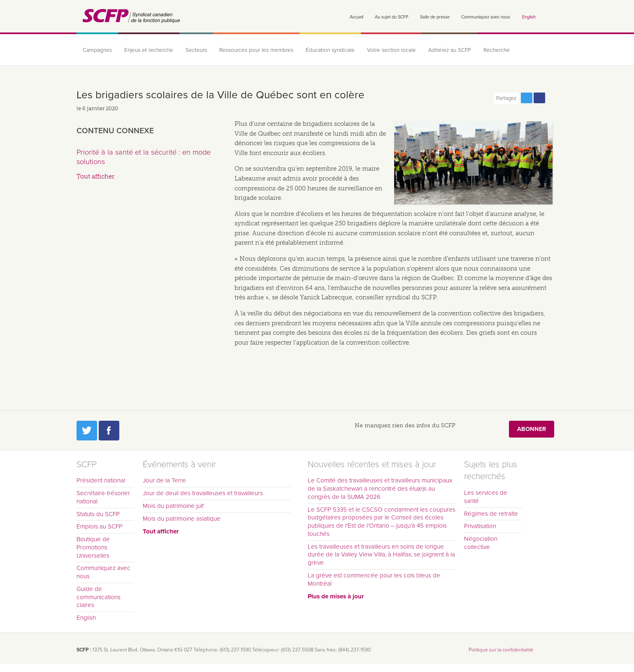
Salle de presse (435, 17)
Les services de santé (486, 497)
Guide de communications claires (99, 597)
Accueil (356, 17)
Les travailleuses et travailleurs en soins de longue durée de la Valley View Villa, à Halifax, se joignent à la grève (381, 555)
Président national (101, 480)
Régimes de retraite (491, 514)
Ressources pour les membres (256, 50)
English (529, 17)
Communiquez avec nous (486, 17)
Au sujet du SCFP (391, 17)
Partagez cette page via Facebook (539, 98)
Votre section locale (391, 50)
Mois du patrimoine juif (173, 506)
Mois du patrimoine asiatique (182, 519)
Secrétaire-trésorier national (103, 497)
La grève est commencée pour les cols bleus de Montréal (374, 579)
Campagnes (97, 50)
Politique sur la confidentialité (501, 650)
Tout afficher (95, 176)
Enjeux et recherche (149, 50)
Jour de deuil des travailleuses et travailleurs (203, 493)
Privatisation (480, 526)
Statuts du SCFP (98, 514)
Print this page (552, 98)
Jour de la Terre (164, 480)
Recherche (497, 50)
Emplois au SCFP (100, 526)
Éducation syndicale (330, 50)
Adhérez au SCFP (450, 50)
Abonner (532, 429)
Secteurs (196, 50)
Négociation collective (481, 543)
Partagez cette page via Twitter (527, 98)
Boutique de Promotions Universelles (93, 547)
